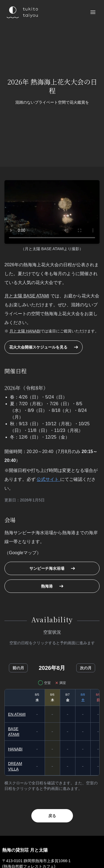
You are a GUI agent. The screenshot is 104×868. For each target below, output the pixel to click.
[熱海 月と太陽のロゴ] (22, 12)
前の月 (18, 668)
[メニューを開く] (93, 12)
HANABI (15, 749)
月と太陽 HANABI (25, 331)
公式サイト (48, 479)
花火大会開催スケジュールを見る (44, 347)
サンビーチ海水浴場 (52, 568)
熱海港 (52, 586)
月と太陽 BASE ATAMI (27, 296)
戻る (52, 816)
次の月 (86, 668)
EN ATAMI (17, 714)
